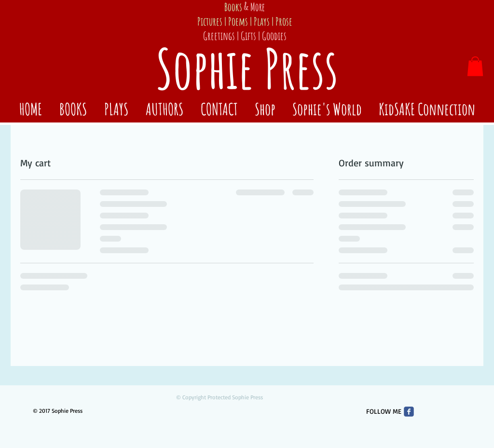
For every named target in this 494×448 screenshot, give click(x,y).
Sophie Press (247, 68)
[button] (475, 66)
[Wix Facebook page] (409, 412)
